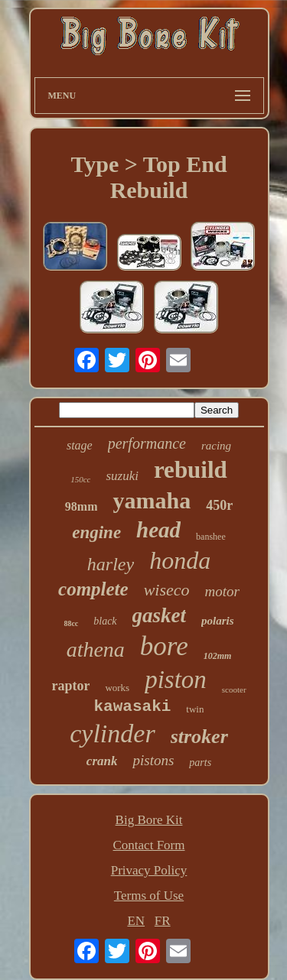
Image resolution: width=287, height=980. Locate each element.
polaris (218, 621)
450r (219, 505)
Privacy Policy (149, 870)
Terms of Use (149, 896)
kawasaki (133, 707)
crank (102, 761)
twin (195, 709)
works (117, 688)
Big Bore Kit (149, 820)
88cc (71, 623)
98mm (82, 506)
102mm (218, 656)
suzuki (122, 476)
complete (93, 589)
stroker (199, 737)
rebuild (191, 470)
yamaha (152, 500)
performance (147, 443)
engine (96, 532)
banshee (211, 537)
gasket (160, 615)
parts (200, 763)
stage (80, 445)
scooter (234, 690)
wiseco (167, 590)
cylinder (112, 733)
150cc (80, 479)
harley (111, 564)
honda (180, 560)
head (158, 530)
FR (163, 921)
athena (96, 649)
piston (176, 680)
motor (222, 591)
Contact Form (149, 845)
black (105, 621)
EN (136, 921)
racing (216, 446)
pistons (153, 760)
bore (164, 646)
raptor (70, 686)
